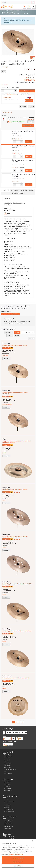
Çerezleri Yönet (18, 866)
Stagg (4, 439)
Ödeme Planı (7, 807)
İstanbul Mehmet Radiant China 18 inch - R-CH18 (16, 678)
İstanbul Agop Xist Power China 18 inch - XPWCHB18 (17, 584)
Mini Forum (14, 190)
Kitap (5, 771)
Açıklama (7, 199)
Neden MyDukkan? (8, 820)
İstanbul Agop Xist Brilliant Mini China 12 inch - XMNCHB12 (15, 393)
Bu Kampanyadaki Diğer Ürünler (10, 87)
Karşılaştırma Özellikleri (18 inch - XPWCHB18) (15, 204)
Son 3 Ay (17, 335)
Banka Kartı (7, 803)
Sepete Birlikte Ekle (28, 126)
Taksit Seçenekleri (18, 193)
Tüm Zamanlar (8, 332)
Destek (32, 190)
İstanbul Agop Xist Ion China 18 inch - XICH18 (15, 490)
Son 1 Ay (32, 338)
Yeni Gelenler (7, 786)
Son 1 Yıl (17, 332)
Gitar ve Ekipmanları (9, 755)
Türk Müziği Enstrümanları (10, 769)
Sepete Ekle (27, 91)
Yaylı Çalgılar (7, 765)
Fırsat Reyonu (7, 784)
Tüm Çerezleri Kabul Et (18, 858)
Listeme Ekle (23, 107)
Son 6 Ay (10, 335)
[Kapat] (32, 841)
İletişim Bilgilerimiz (8, 824)
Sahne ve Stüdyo (8, 757)
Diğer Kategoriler (8, 773)
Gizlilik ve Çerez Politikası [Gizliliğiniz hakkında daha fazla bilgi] (16, 854)
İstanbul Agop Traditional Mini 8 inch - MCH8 (15, 345)
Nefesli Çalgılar (8, 767)
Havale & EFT (7, 805)
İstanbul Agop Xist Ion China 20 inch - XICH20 (15, 537)
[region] (18, 853)
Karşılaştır (31, 107)
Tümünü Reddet (18, 862)
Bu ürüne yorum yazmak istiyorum (10, 314)
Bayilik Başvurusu (8, 790)
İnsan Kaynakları (8, 828)
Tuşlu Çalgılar (7, 761)
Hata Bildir (24, 190)
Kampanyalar (7, 782)
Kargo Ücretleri (8, 788)
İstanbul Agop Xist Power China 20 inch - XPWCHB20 (17, 631)
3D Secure (6, 799)
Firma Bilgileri (7, 822)
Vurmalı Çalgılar (8, 763)
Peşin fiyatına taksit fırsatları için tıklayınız (24, 82)
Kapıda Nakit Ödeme (9, 809)
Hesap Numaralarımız (9, 811)
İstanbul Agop (5, 67)
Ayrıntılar (5, 190)
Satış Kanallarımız (8, 826)
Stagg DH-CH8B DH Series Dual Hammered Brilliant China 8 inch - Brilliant (16, 442)
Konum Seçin (29, 101)
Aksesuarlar (7, 759)
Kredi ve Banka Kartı (9, 801)
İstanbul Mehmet (7, 676)
